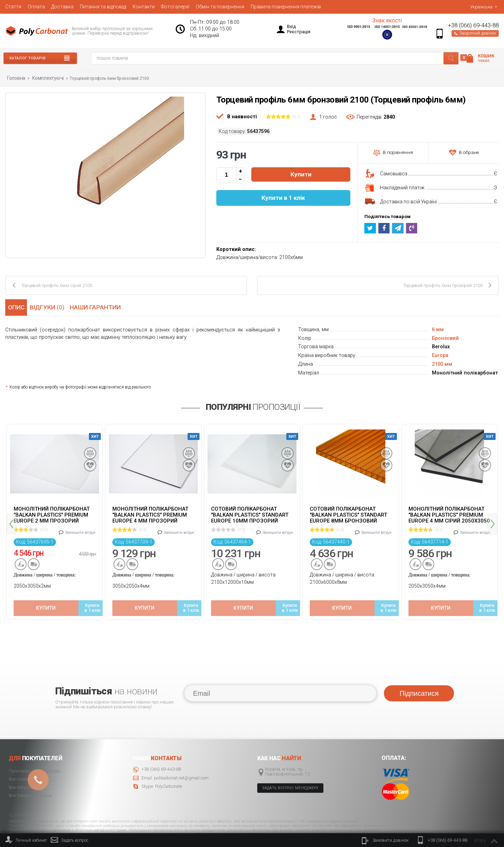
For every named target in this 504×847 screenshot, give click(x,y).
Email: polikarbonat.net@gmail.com (171, 758)
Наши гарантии (98, 306)
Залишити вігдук (80, 529)
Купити (301, 174)
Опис (16, 306)
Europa (440, 355)
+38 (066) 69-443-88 (473, 25)
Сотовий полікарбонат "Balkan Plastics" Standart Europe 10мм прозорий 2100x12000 (250, 514)
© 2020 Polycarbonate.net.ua (476, 827)
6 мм (438, 329)
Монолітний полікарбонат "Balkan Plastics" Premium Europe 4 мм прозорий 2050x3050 (150, 514)
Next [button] (493, 514)
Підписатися (419, 673)
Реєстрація (299, 32)
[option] (55, 516)
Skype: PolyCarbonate (157, 766)
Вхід (291, 26)
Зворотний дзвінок (475, 33)
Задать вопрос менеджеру (290, 768)
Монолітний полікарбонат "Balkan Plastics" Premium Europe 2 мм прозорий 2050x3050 (52, 514)
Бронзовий (445, 338)
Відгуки (49, 306)
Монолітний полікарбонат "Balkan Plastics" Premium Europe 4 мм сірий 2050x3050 (449, 514)
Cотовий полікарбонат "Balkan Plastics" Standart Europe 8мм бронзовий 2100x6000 (348, 514)
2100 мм (442, 364)
